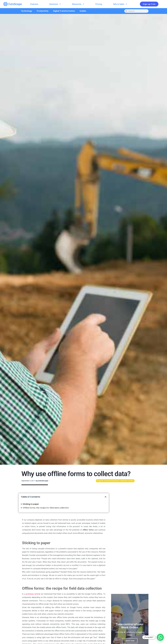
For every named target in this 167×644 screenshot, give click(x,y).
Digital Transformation (64, 11)
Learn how (130, 641)
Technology (26, 11)
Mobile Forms (127, 481)
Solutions (55, 4)
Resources (78, 4)
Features (34, 4)
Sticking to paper (31, 504)
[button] (106, 497)
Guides (83, 11)
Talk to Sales (120, 4)
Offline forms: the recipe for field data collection (46, 508)
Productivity (43, 11)
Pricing (99, 4)
